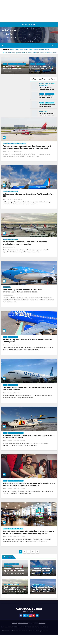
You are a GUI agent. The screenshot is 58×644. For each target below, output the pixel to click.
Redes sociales (14, 631)
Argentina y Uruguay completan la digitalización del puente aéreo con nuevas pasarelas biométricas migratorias (29, 532)
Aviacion (5, 64)
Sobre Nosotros (24, 631)
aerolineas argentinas (39, 49)
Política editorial (5, 631)
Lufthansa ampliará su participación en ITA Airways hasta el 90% (42, 69)
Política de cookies (43, 627)
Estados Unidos (22, 64)
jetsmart (47, 49)
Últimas (34, 79)
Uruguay (21, 529)
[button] (52, 45)
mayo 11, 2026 (8, 441)
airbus (17, 49)
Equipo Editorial (27, 627)
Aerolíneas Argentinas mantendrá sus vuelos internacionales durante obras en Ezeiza (47, 116)
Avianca (26, 49)
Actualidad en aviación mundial (13, 627)
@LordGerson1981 (20, 441)
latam (31, 49)
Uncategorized (43, 112)
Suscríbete (31, 631)
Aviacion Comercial (13, 64)
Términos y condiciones (41, 631)
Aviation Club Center (29, 609)
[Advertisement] (28, 11)
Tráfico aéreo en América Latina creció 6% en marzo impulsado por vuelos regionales (47, 107)
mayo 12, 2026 (8, 71)
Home (3, 627)
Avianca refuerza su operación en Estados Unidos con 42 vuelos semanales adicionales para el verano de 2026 (27, 147)
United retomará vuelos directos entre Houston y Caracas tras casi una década (27, 389)
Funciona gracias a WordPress (20, 623)
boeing (21, 49)
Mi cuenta (35, 627)
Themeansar (42, 623)
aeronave (12, 49)
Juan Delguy (18, 71)
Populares (42, 79)
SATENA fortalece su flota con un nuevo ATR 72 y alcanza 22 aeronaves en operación (29, 437)
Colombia (21, 433)
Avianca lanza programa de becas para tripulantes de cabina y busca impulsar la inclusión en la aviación (29, 485)
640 (33, 552)
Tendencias (52, 79)
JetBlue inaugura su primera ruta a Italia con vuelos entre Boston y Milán (27, 341)
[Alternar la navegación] (55, 45)
